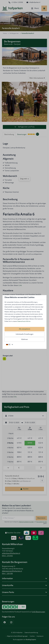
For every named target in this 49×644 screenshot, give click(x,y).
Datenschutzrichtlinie (24, 321)
